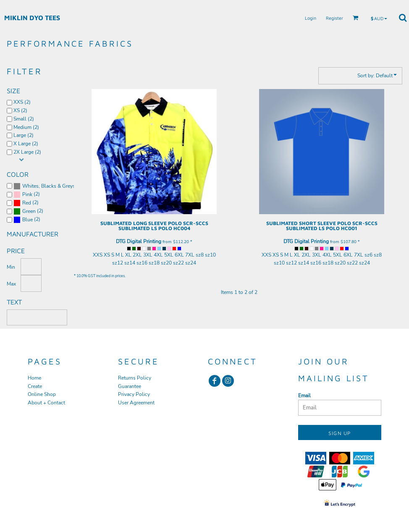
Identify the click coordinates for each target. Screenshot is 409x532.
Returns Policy (135, 378)
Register (334, 18)
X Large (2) (26, 144)
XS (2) (20, 110)
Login (311, 18)
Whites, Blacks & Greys (49, 186)
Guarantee (130, 386)
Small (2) (24, 119)
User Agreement (136, 403)
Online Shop (42, 394)
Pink (27, 194)
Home (34, 378)
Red (27, 203)
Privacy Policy (134, 394)
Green (29, 211)
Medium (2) (26, 127)
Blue (28, 220)
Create (35, 386)
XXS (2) (22, 102)
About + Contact (46, 403)
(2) (44, 186)
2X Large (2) (27, 152)
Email (304, 396)
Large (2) (24, 135)
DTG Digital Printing (139, 241)
